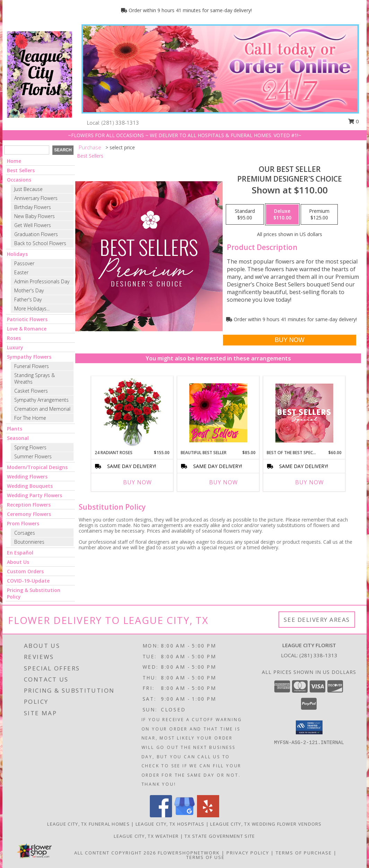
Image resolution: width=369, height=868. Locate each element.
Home (14, 161)
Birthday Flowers (33, 207)
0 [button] (353, 121)
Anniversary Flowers (36, 198)
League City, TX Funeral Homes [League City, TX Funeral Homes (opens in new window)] (88, 824)
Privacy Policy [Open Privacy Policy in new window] (248, 853)
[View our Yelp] (208, 815)
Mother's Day (29, 290)
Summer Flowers (33, 456)
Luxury (15, 347)
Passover (24, 263)
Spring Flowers (30, 447)
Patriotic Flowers (27, 319)
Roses (14, 338)
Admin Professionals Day (42, 281)
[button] (309, 727)
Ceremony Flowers (29, 514)
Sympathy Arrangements (41, 400)
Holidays (17, 254)
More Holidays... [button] (32, 308)
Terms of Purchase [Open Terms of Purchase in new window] (304, 853)
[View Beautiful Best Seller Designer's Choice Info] (218, 413)
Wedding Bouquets (30, 486)
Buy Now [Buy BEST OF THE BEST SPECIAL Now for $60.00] (310, 482)
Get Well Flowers (33, 225)
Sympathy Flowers (29, 357)
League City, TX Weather (146, 836)
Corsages (25, 533)
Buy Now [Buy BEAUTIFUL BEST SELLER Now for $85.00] (224, 482)
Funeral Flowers (32, 366)
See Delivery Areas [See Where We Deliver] (317, 620)
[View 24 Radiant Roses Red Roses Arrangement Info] (132, 413)
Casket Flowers (31, 391)
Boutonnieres (29, 542)
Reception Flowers (29, 505)
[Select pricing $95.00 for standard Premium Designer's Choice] (245, 215)
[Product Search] (27, 150)
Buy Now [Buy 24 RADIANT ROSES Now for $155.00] (138, 482)
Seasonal (18, 438)
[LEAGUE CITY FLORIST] (40, 74)
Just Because (28, 189)
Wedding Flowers (27, 477)
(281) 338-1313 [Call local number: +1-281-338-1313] (120, 123)
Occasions (19, 180)
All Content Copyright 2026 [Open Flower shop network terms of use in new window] (115, 853)
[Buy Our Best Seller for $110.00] (289, 340)
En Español (20, 553)
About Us (18, 562)
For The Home (30, 418)
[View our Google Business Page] (184, 815)
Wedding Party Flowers (35, 495)
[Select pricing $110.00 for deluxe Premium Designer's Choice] (282, 215)
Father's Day (28, 299)
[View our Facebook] (161, 815)
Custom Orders (25, 571)
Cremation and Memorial (42, 409)
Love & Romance (27, 329)
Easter (21, 272)
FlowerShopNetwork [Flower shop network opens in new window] (189, 853)
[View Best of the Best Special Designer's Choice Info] (304, 413)
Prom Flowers (23, 523)
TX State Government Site (220, 836)
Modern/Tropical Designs (37, 467)
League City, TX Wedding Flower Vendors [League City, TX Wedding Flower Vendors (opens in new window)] (266, 824)
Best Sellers (21, 170)
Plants (15, 429)
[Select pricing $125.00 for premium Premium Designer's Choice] (319, 215)
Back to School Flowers (40, 243)
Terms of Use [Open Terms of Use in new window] (205, 857)
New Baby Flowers (35, 216)
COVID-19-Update (28, 581)
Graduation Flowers (36, 234)
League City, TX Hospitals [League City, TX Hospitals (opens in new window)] (170, 824)
